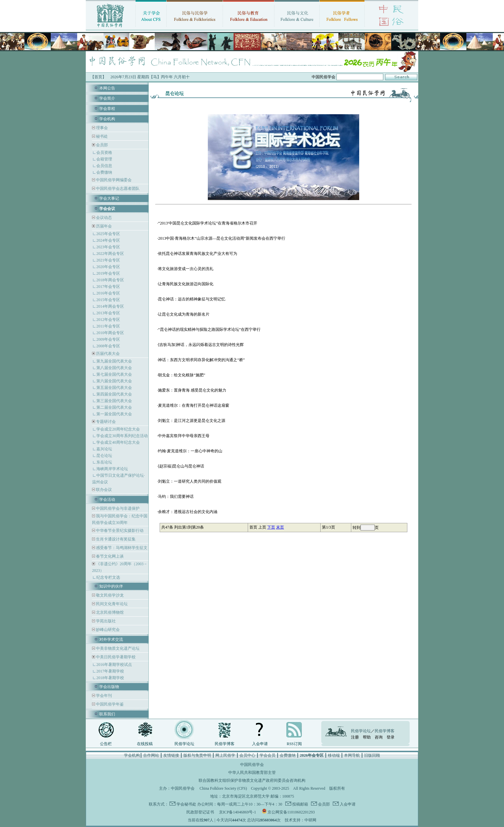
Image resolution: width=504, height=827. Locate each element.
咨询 (379, 737)
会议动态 (103, 218)
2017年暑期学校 (110, 671)
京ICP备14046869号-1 (238, 812)
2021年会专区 (108, 260)
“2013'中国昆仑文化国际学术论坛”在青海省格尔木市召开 (208, 223)
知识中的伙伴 (111, 586)
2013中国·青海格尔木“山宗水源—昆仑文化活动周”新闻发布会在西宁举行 (222, 238)
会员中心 (247, 755)
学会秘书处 (186, 804)
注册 (355, 737)
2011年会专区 (108, 326)
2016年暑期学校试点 (114, 665)
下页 (271, 527)
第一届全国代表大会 (114, 414)
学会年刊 (103, 696)
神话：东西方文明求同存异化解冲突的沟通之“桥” (201, 360)
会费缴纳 (104, 172)
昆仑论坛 (104, 456)
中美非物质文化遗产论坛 (117, 648)
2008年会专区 (108, 346)
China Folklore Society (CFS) (223, 788)
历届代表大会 (108, 354)
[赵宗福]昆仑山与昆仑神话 (181, 466)
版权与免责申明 (197, 755)
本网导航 (352, 755)
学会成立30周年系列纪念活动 (122, 436)
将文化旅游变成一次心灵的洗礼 (186, 269)
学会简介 (107, 98)
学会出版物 (109, 687)
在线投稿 (145, 744)
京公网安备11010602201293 (291, 812)
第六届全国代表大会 (114, 381)
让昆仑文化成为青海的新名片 (184, 314)
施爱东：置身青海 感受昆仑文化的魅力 (192, 390)
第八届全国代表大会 (114, 368)
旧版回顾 (372, 755)
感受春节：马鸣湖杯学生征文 (121, 548)
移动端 (334, 755)
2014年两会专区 (110, 306)
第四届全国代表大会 (114, 394)
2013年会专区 (108, 313)
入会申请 (260, 744)
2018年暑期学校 (110, 678)
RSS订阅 (294, 744)
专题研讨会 (106, 422)
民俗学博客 (225, 744)
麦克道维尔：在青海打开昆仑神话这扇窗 (194, 405)
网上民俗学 (225, 755)
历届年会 (104, 226)
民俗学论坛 (184, 744)
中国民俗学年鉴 (109, 704)
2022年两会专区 (110, 254)
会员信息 (104, 166)
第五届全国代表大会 (114, 388)
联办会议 (103, 490)
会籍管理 (104, 159)
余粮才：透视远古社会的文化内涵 (188, 512)
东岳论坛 (104, 462)
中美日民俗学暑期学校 (116, 657)
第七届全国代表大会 (114, 374)
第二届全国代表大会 (114, 407)
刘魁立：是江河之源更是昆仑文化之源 (192, 421)
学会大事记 (109, 198)
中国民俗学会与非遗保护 (117, 508)
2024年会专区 (108, 240)
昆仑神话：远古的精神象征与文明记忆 (192, 299)
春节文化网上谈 (109, 556)
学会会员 (268, 755)
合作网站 (151, 755)
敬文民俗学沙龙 (109, 595)
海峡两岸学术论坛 (112, 469)
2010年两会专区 (110, 333)
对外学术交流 (111, 639)
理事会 (101, 128)
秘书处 (101, 136)
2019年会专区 (108, 273)
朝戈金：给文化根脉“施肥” (182, 375)
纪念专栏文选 (108, 577)
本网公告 (107, 88)
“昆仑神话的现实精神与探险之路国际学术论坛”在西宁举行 (209, 329)
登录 (391, 737)
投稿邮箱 (300, 804)
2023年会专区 (108, 247)
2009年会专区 (108, 339)
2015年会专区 (108, 300)
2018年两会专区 (110, 280)
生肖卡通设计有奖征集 (115, 539)
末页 (280, 527)
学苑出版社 (105, 621)
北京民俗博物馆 (109, 612)
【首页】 (98, 77)
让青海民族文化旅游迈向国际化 (186, 284)
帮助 (367, 737)
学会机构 (107, 119)
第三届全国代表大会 (114, 401)
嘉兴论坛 (104, 449)
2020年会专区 (108, 267)
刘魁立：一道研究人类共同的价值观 (190, 481)
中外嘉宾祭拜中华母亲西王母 (184, 436)
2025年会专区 (108, 234)
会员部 (102, 145)
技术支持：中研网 (300, 820)
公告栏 (106, 744)
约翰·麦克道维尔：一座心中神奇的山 (190, 451)
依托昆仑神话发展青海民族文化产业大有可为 (198, 254)
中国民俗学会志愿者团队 (117, 189)
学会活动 (107, 500)
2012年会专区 (108, 320)
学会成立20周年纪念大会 (118, 429)
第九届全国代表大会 (114, 361)
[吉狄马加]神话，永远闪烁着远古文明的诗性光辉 (201, 345)
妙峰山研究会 (107, 630)
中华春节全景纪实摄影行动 (119, 531)
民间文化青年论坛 (111, 604)
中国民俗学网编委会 (113, 180)
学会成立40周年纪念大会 (118, 442)
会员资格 (104, 153)
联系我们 (107, 714)
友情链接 (171, 755)
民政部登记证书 (200, 812)
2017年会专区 (108, 287)
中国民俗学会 (183, 788)
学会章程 (107, 109)
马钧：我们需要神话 (176, 497)
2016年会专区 (108, 293)
